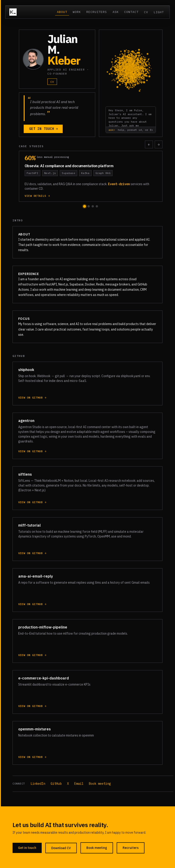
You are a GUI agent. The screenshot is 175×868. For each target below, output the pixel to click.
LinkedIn (38, 784)
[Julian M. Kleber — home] (13, 12)
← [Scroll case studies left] (149, 144)
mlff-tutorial (30, 526)
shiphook (26, 371)
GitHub (56, 784)
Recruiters (97, 12)
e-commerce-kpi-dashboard (44, 679)
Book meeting (100, 784)
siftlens (25, 475)
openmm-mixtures (35, 730)
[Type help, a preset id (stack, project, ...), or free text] (134, 130)
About (62, 12)
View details (37, 196)
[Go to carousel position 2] (89, 206)
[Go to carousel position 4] (97, 206)
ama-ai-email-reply (36, 577)
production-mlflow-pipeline (43, 628)
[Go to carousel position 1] (85, 206)
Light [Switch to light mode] (159, 12)
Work (77, 12)
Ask (116, 12)
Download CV (61, 848)
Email (79, 784)
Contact (131, 12)
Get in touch (44, 129)
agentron (26, 421)
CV (146, 12)
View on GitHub (32, 399)
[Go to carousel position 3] (93, 206)
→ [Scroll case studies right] (159, 144)
